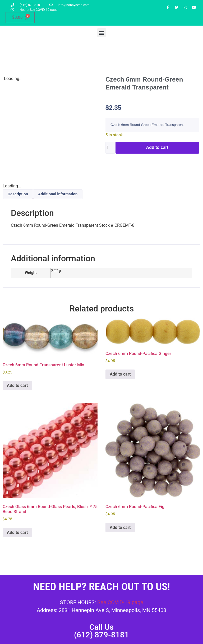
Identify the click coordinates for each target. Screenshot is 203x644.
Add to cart (157, 147)
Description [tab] (18, 194)
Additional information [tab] (58, 194)
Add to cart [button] (17, 385)
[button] (102, 33)
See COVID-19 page (120, 602)
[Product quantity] (110, 148)
